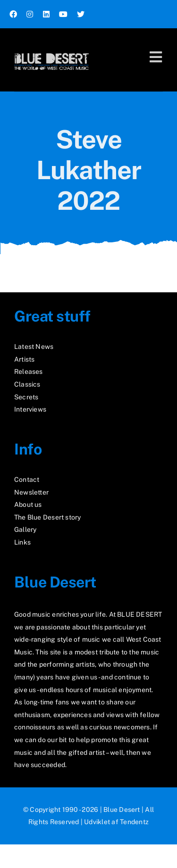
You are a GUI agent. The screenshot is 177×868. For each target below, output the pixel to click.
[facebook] (13, 14)
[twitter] (81, 14)
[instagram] (30, 14)
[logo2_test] (51, 51)
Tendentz (134, 822)
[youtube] (63, 14)
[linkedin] (46, 14)
